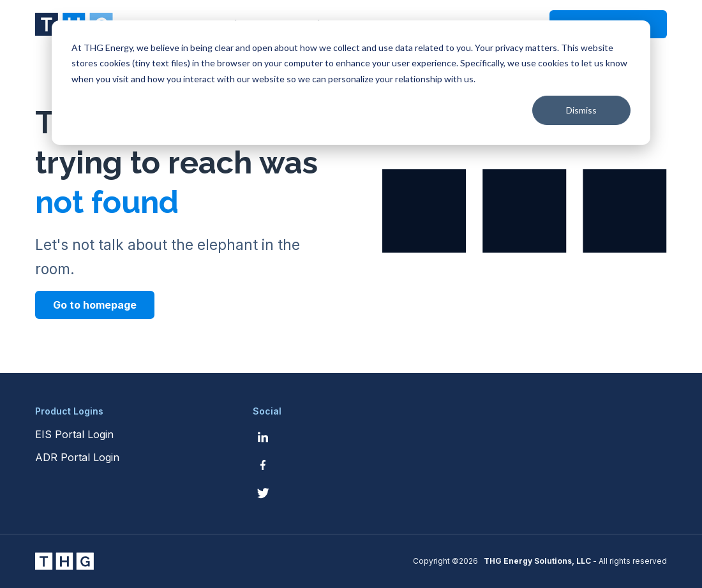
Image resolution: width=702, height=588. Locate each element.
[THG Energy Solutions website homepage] (64, 561)
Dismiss (581, 110)
